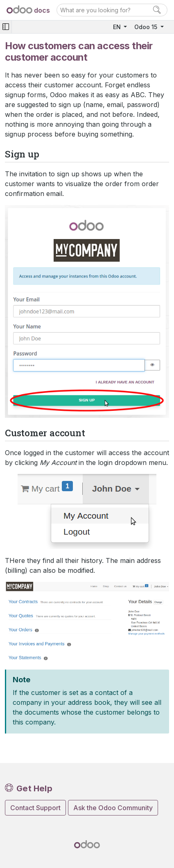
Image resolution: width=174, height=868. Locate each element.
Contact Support (35, 808)
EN (118, 27)
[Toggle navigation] (6, 27)
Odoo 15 (147, 27)
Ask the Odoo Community (113, 808)
